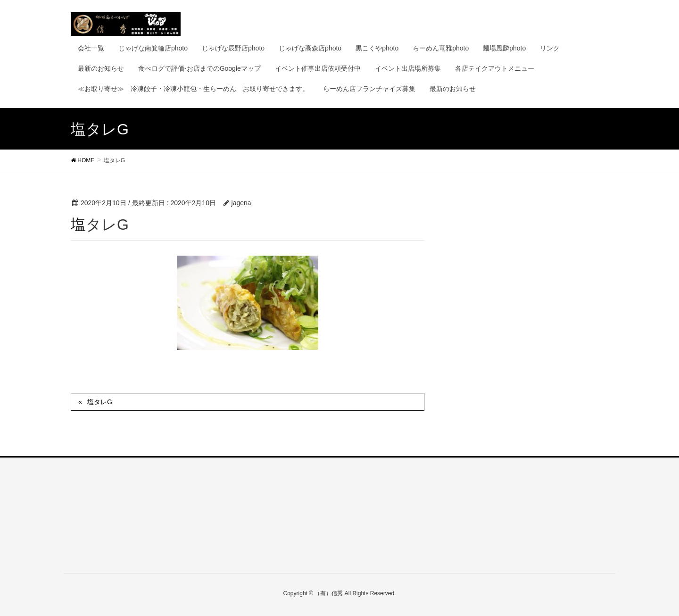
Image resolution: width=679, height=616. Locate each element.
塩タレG (100, 402)
